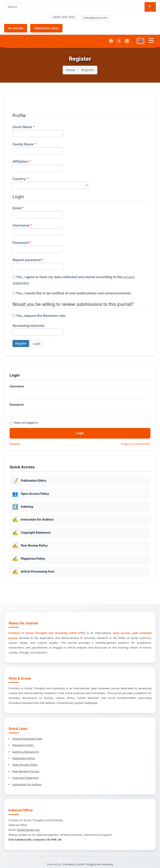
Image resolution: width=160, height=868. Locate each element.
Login (37, 343)
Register (21, 343)
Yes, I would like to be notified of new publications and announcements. (72, 293)
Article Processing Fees (27, 739)
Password (38, 246)
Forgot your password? (136, 444)
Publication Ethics (24, 758)
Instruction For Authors (27, 784)
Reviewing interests (38, 330)
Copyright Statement (26, 778)
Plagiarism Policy (23, 745)
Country (51, 182)
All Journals (16, 28)
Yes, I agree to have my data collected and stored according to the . (74, 280)
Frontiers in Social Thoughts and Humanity (88, 864)
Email (38, 212)
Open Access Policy (25, 765)
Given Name (38, 131)
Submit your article (46, 28)
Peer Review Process (26, 771)
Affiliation (38, 165)
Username (38, 229)
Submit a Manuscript (25, 752)
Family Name (38, 148)
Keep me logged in (24, 423)
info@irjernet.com (28, 830)
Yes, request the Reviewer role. (39, 316)
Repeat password (38, 263)
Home (71, 70)
